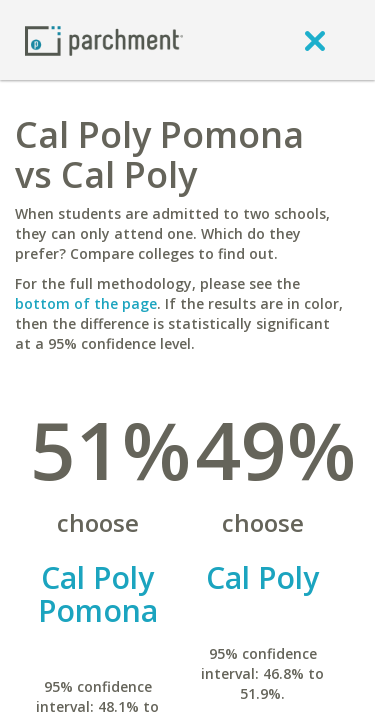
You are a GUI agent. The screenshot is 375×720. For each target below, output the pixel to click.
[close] (315, 40)
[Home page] (104, 39)
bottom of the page (86, 303)
